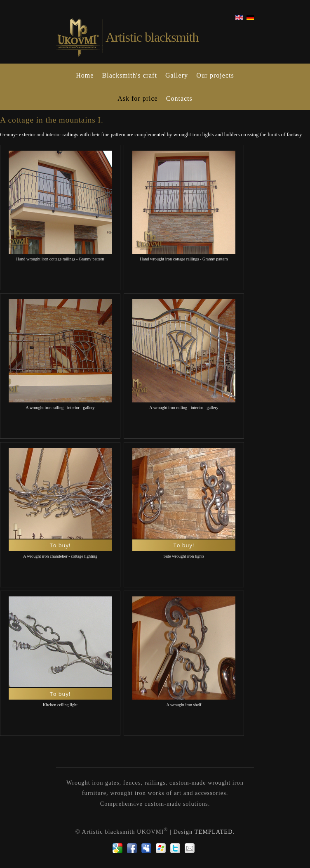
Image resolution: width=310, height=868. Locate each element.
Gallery (177, 75)
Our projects (215, 75)
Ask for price (137, 98)
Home (85, 75)
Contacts (179, 98)
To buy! (60, 545)
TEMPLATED (214, 831)
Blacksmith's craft (130, 75)
